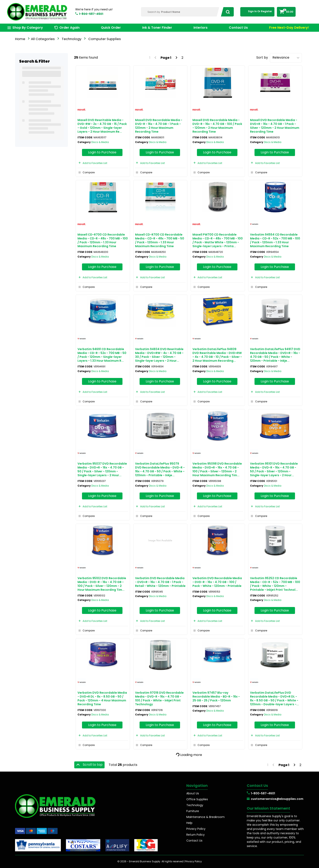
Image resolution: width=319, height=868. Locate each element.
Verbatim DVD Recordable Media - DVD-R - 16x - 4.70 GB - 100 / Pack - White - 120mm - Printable (217, 582)
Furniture (193, 811)
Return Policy (196, 835)
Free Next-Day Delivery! (289, 28)
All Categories (43, 39)
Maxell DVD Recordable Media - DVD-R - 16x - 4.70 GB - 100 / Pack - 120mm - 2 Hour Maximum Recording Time (217, 126)
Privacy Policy (196, 829)
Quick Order (111, 28)
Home (20, 39)
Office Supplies (197, 799)
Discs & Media (100, 142)
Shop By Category (28, 28)
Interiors (200, 28)
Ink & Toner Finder (157, 28)
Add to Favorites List (92, 163)
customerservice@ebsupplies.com (277, 799)
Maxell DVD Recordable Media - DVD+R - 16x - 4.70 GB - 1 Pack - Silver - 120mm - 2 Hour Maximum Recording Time (275, 126)
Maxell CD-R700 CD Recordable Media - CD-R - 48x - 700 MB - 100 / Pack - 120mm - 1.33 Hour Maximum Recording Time (103, 240)
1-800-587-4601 (91, 14)
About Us (193, 793)
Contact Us (238, 28)
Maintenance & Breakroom (205, 817)
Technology (72, 39)
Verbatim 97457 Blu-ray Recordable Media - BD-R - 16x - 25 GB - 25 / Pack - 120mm (216, 697)
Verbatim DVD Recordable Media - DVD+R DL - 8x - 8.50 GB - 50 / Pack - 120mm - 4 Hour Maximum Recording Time (102, 699)
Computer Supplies (105, 39)
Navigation (197, 786)
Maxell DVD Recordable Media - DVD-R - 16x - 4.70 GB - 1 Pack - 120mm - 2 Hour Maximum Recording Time (159, 126)
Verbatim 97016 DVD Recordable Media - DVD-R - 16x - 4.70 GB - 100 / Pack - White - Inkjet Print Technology (159, 699)
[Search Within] (180, 12)
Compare (86, 173)
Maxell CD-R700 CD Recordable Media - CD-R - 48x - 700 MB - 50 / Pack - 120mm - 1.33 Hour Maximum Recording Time (160, 240)
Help (189, 823)
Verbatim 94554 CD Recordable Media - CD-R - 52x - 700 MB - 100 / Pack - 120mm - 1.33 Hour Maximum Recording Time (275, 240)
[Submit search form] (227, 12)
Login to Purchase (102, 152)
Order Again (69, 28)
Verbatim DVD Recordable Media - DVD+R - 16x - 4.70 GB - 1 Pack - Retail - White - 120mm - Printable (160, 582)
